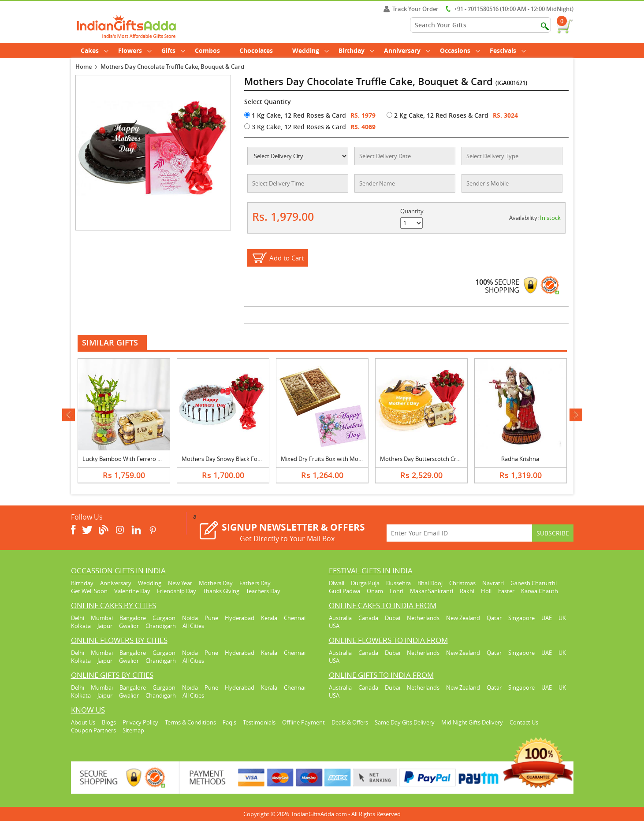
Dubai (393, 618)
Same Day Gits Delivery (405, 722)
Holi (486, 591)
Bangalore (133, 618)
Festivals (508, 50)
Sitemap (133, 730)
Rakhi (467, 591)
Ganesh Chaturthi (534, 583)
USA (334, 626)
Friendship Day (177, 591)
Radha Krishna (520, 459)
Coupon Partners (93, 730)
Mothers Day (216, 583)
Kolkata (81, 626)
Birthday (356, 50)
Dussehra (398, 583)
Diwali (337, 583)
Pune (211, 618)
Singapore (521, 618)
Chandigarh (161, 626)
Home (84, 67)
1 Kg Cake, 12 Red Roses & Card (295, 115)
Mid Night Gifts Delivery (472, 722)
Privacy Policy (140, 722)
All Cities (193, 626)
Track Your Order (411, 9)
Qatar (494, 618)
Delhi (78, 618)
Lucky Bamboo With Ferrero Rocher (129, 459)
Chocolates (256, 50)
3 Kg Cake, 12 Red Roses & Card (295, 127)
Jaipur (105, 626)
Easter (506, 591)
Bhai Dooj (430, 583)
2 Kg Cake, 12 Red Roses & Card (437, 115)
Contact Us (524, 722)
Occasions (460, 50)
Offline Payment (303, 722)
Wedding (311, 50)
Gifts (173, 50)
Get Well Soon (89, 591)
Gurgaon (164, 618)
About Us (83, 722)
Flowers (135, 50)
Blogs (109, 722)
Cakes (95, 50)
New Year (180, 583)
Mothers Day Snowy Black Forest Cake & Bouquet (246, 459)
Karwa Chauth (540, 591)
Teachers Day (263, 591)
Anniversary (407, 50)
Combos (207, 50)
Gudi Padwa (344, 591)
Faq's (229, 722)
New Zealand (463, 618)
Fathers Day (255, 583)
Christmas (462, 583)
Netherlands (423, 618)
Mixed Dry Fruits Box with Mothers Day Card (339, 459)
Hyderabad (240, 618)
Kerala (269, 618)
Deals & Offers (350, 722)
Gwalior (129, 626)
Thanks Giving (221, 591)
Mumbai (102, 618)
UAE (547, 618)
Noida (190, 618)
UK (562, 618)
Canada (368, 618)
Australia (340, 618)
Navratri (493, 583)
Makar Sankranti (432, 591)
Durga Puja (365, 583)
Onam (375, 591)
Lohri (396, 591)
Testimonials (259, 722)
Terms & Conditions (190, 722)
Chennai (295, 618)
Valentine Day (132, 591)
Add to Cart (287, 258)
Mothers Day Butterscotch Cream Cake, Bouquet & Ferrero (457, 459)
